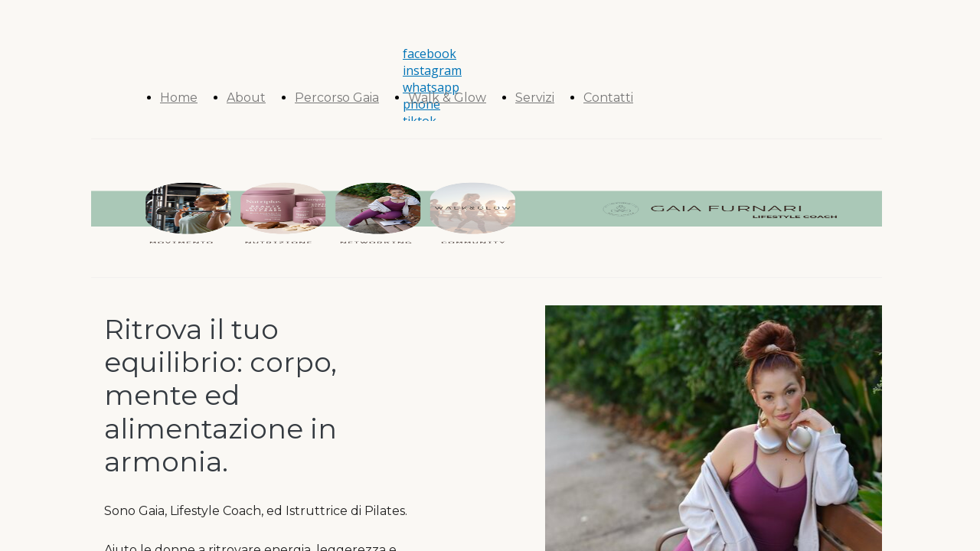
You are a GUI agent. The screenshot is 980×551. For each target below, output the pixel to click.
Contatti (608, 98)
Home (179, 98)
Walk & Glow (447, 98)
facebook (430, 54)
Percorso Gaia (337, 98)
